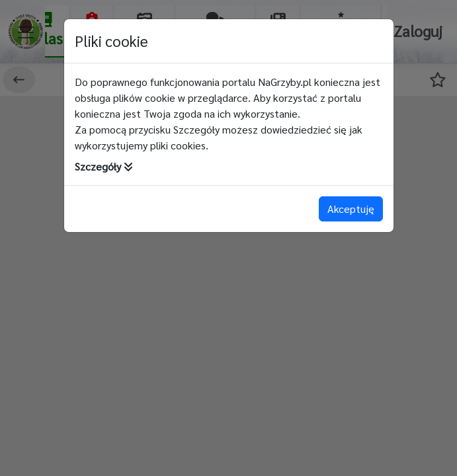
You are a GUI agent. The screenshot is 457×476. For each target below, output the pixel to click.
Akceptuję (351, 209)
